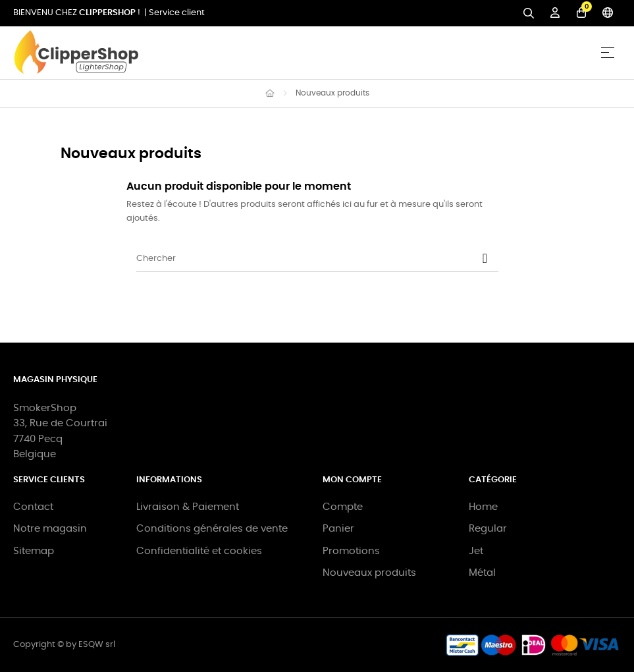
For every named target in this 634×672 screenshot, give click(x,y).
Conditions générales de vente (212, 529)
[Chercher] (317, 259)
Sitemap (34, 551)
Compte (343, 507)
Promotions (351, 551)
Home (483, 507)
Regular (488, 529)
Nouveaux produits (369, 573)
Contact (33, 507)
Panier (338, 529)
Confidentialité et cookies (199, 551)
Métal (482, 573)
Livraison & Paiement (188, 507)
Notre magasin (50, 529)
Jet (476, 551)
